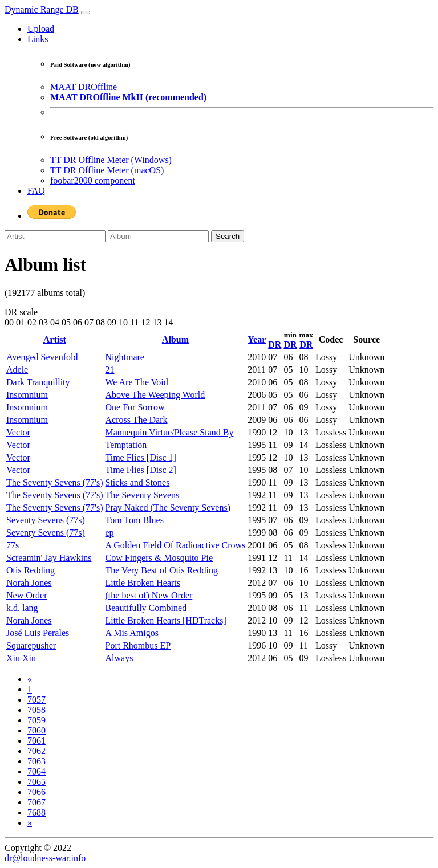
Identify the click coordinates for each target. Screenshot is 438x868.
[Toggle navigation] (86, 13)
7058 (36, 710)
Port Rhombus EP (138, 645)
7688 (36, 812)
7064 (36, 771)
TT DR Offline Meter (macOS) (107, 170)
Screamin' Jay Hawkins (49, 558)
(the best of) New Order (149, 595)
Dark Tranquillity (38, 382)
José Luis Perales (38, 633)
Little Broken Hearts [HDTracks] (166, 620)
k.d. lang (22, 608)
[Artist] (55, 236)
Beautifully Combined (146, 608)
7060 (36, 730)
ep (110, 533)
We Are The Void (137, 382)
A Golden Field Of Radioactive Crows (176, 545)
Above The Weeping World (155, 395)
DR (275, 345)
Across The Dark (137, 420)
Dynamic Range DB (42, 9)
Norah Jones (29, 583)
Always (119, 658)
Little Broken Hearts (143, 583)
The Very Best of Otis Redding (162, 570)
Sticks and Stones (138, 482)
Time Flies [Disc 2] (141, 470)
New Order (27, 595)
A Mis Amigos (132, 633)
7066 (36, 792)
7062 (36, 751)
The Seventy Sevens (143, 495)
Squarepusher (31, 645)
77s (13, 545)
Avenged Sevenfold (42, 357)
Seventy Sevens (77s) (46, 520)
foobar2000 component (93, 180)
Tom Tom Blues (135, 520)
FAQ (36, 191)
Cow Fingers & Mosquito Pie (159, 558)
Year (257, 339)
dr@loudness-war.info (45, 858)
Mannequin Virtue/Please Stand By (170, 432)
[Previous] (30, 679)
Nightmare (125, 357)
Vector (18, 432)
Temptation (126, 445)
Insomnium (27, 395)
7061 (36, 741)
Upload (41, 29)
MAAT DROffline (84, 87)
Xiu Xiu (21, 658)
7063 (36, 761)
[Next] (30, 823)
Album (175, 339)
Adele (17, 370)
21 (110, 370)
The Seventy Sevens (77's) (55, 482)
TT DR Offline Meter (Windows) (111, 160)
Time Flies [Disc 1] (141, 457)
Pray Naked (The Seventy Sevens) (168, 508)
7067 (36, 802)
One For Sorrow (135, 407)
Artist (55, 339)
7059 (36, 720)
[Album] (158, 236)
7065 (36, 782)
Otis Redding (31, 570)
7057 (36, 700)
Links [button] (38, 39)
